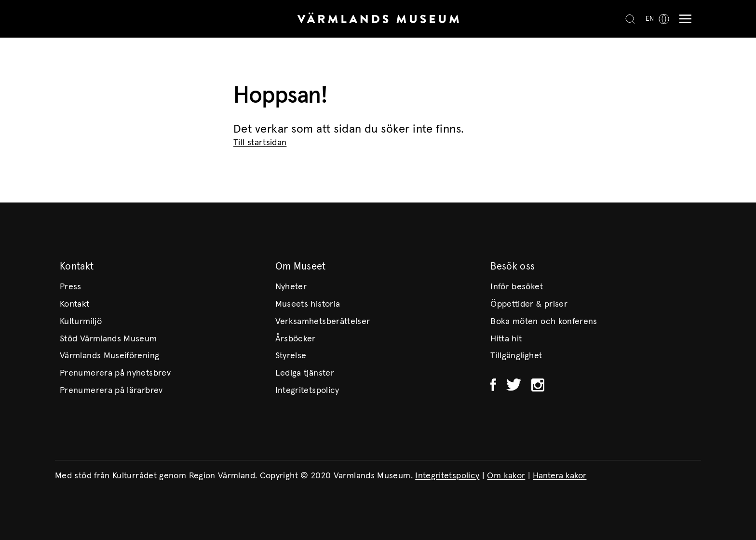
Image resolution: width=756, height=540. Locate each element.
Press (71, 287)
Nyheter (291, 287)
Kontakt (75, 304)
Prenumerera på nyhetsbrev (115, 373)
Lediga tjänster (305, 373)
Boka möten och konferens (544, 322)
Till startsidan (260, 143)
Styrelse (291, 356)
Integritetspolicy (307, 391)
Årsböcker (296, 339)
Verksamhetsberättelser (323, 322)
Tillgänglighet (516, 356)
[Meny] (683, 19)
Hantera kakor (560, 476)
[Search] (630, 19)
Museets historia (308, 304)
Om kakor (506, 476)
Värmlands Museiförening (109, 356)
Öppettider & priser (529, 304)
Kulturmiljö (81, 322)
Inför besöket (517, 287)
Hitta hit (506, 339)
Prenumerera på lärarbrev (111, 391)
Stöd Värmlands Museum (108, 339)
